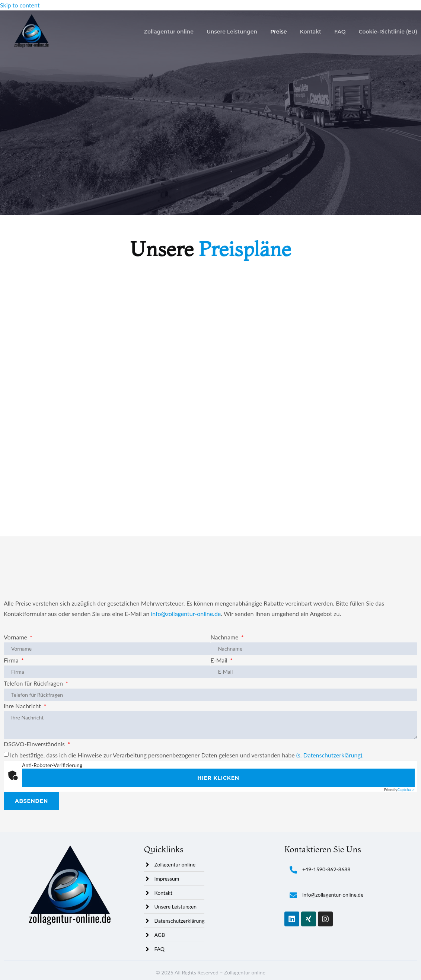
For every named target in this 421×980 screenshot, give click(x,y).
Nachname (225, 637)
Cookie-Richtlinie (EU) (388, 32)
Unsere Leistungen (232, 32)
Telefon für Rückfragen (34, 683)
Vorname (16, 637)
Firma (12, 660)
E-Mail (220, 660)
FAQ (340, 32)
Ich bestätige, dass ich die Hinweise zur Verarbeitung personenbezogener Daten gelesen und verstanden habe (187, 755)
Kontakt (311, 32)
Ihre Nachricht (23, 706)
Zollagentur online (169, 32)
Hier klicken (218, 778)
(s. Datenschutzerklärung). (330, 755)
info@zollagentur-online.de (186, 614)
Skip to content (20, 5)
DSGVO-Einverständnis (35, 744)
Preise (278, 32)
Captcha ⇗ (399, 789)
